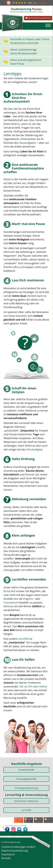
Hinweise (42, 3)
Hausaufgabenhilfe (26, 779)
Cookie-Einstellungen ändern (18, 847)
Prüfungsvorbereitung (26, 788)
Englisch (28, 599)
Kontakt (6, 858)
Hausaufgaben (28, 143)
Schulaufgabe (34, 450)
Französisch (10, 603)
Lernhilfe (24, 639)
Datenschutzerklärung (14, 851)
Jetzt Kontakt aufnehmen (38, 18)
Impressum (8, 854)
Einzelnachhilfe (26, 770)
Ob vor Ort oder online (33, 687)
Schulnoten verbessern (26, 801)
